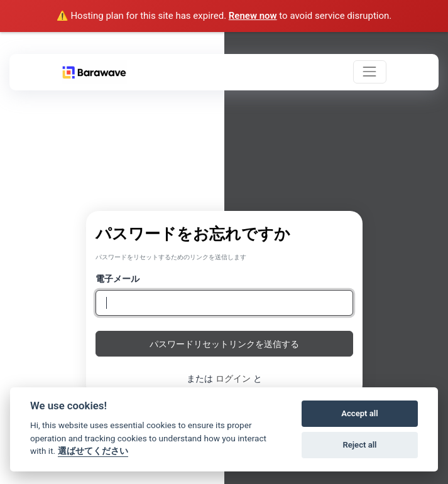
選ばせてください (93, 451)
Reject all (359, 445)
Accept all (359, 413)
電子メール (117, 278)
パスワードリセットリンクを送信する (224, 344)
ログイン (233, 378)
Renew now (253, 16)
